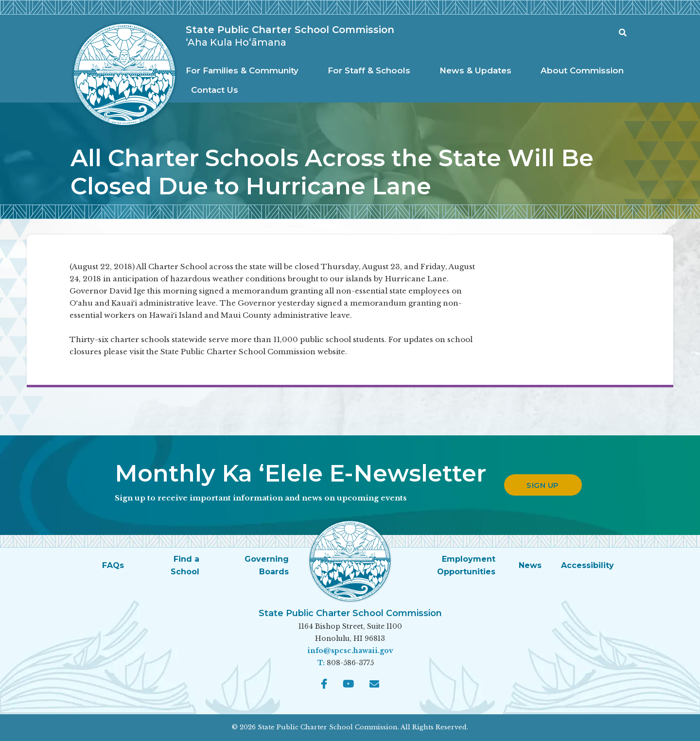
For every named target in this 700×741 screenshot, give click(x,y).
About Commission (582, 70)
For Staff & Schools (369, 70)
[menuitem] (245, 71)
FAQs (113, 565)
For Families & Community (242, 70)
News (530, 565)
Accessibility (587, 565)
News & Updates (475, 70)
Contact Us (215, 90)
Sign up (543, 485)
